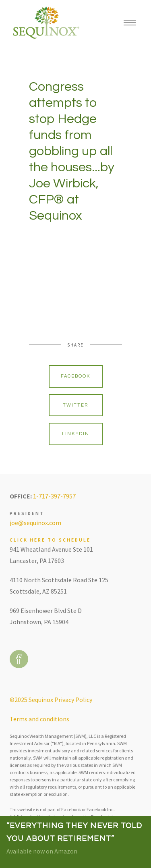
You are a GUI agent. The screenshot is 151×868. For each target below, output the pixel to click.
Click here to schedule (50, 540)
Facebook (75, 376)
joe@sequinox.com (35, 523)
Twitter (75, 405)
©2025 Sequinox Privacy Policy (51, 700)
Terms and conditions (39, 719)
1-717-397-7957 (54, 496)
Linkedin (76, 434)
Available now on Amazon (42, 851)
